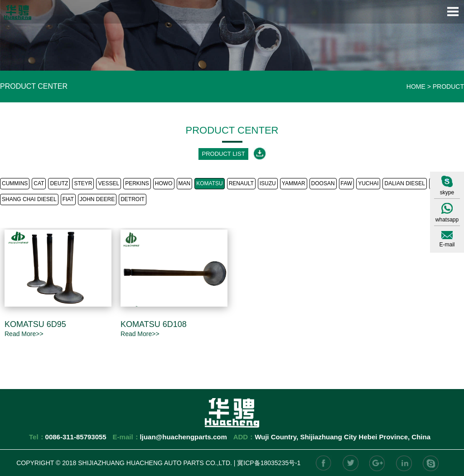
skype (447, 192)
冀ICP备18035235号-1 (269, 463)
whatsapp (447, 220)
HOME (416, 87)
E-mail (447, 245)
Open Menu (453, 11)
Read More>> (24, 334)
